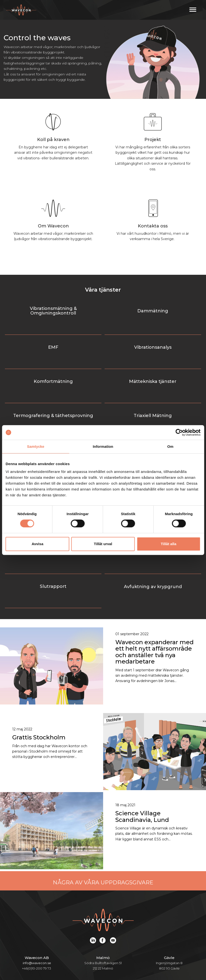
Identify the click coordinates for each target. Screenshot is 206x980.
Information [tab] (103, 446)
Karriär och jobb (162, 953)
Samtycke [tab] (36, 446)
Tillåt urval (103, 544)
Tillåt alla (169, 544)
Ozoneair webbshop (117, 964)
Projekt (85, 953)
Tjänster (56, 953)
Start (30, 953)
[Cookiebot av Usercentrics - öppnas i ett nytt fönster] (179, 432)
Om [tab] (170, 446)
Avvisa (37, 544)
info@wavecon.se (37, 882)
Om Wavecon (118, 953)
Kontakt (75, 964)
